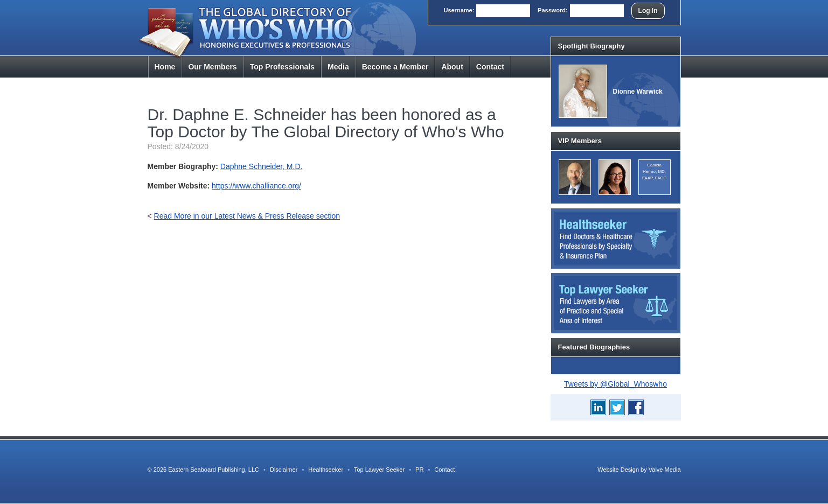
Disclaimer (284, 470)
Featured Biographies (594, 347)
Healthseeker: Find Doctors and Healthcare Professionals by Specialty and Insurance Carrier (616, 239)
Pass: (553, 10)
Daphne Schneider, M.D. (262, 166)
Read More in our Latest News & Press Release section (247, 216)
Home (165, 67)
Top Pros (282, 67)
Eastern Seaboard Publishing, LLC (214, 470)
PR (419, 470)
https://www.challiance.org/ (256, 186)
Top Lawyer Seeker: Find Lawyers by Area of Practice (616, 303)
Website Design (618, 470)
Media (338, 67)
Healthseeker (326, 470)
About (452, 67)
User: (459, 10)
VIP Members (580, 141)
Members (212, 67)
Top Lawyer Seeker (379, 470)
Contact (490, 67)
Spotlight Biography (592, 46)
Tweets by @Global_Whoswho (615, 384)
